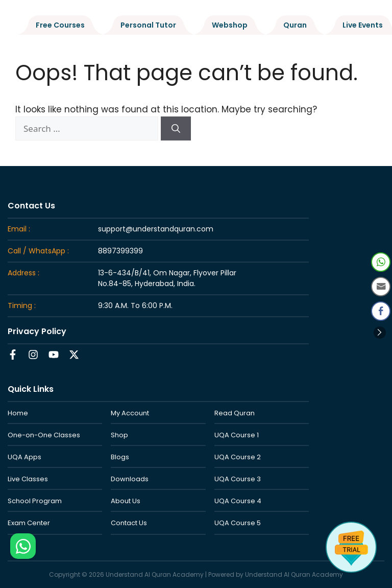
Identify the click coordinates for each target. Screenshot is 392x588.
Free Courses (60, 25)
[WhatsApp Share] (381, 262)
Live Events (363, 25)
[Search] (176, 129)
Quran (295, 25)
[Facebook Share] (381, 311)
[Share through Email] (381, 287)
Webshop (230, 25)
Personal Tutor (148, 25)
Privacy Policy (37, 331)
